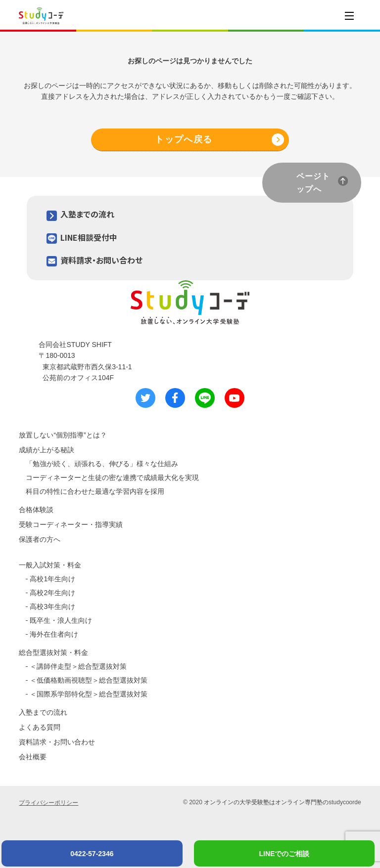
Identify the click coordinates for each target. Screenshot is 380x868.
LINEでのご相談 (285, 854)
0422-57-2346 (92, 854)
